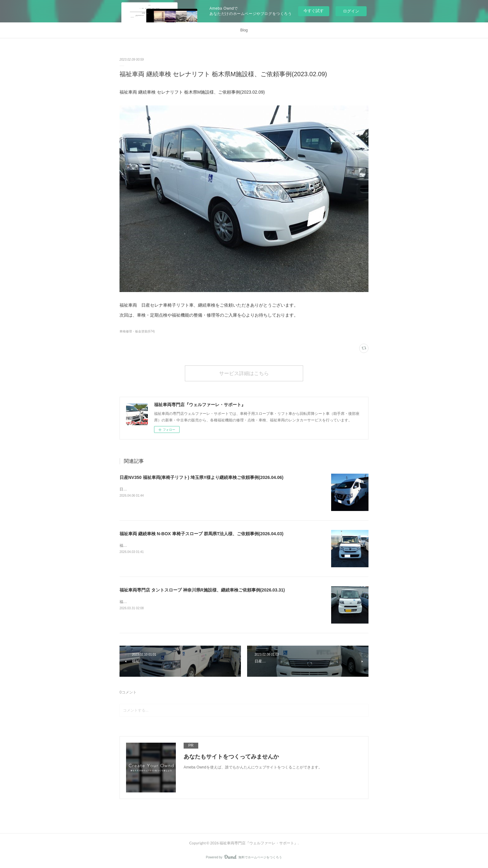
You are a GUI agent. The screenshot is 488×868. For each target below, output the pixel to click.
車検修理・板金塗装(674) (137, 331)
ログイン (351, 11)
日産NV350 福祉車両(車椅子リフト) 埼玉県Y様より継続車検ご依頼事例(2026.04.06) (202, 477)
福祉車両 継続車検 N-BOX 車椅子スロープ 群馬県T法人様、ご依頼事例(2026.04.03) (202, 534)
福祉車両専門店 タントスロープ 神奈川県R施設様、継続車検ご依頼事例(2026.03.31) (202, 590)
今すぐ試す (314, 11)
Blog (244, 30)
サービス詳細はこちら (244, 373)
